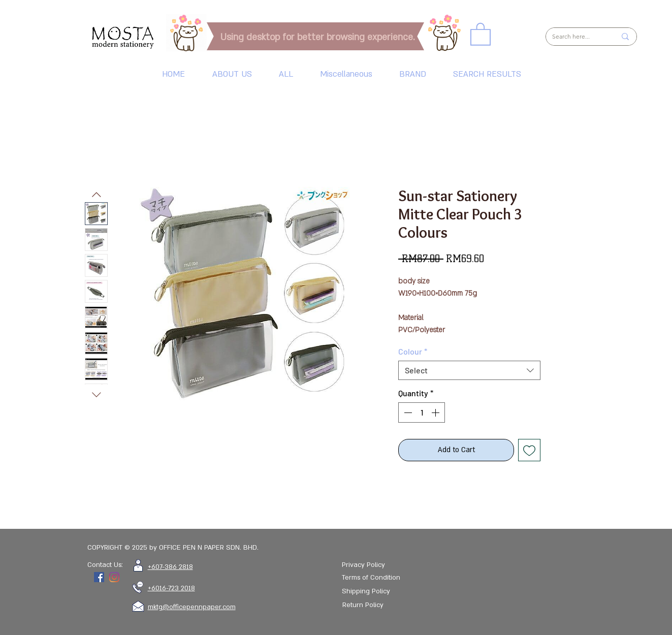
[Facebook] (99, 577)
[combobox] (469, 370)
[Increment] (436, 412)
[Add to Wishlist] (529, 450)
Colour (413, 351)
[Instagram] (114, 577)
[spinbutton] (422, 412)
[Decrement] (407, 412)
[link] (481, 34)
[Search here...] (576, 37)
